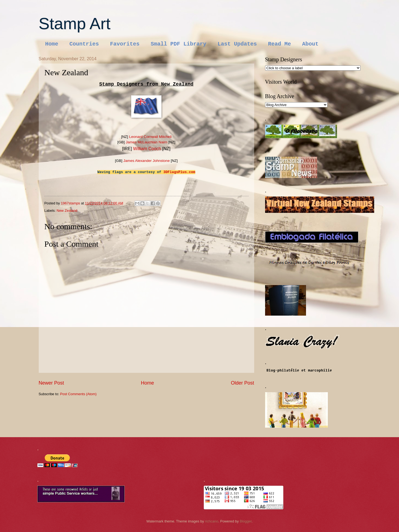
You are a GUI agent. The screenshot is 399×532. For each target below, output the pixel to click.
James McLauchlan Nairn (147, 142)
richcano (212, 521)
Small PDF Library (179, 44)
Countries (84, 44)
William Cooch (147, 149)
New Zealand (67, 211)
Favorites (125, 44)
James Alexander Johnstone (146, 161)
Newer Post (51, 383)
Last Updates (237, 44)
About (310, 44)
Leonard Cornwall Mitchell (150, 137)
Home (52, 44)
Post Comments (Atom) (78, 394)
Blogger (246, 521)
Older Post (242, 383)
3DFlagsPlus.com (179, 172)
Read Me (280, 44)
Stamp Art (75, 24)
